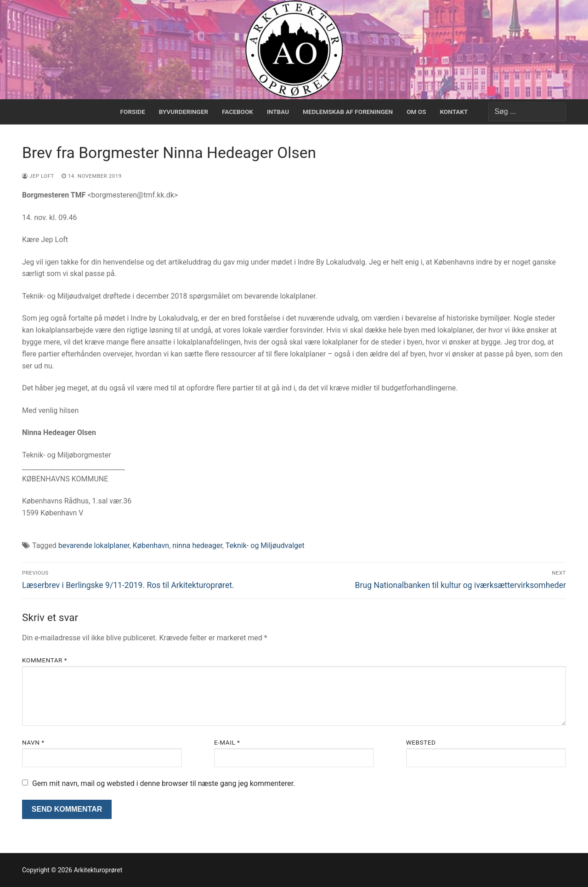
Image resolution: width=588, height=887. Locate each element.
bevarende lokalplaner (94, 545)
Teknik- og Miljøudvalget (265, 545)
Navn (33, 742)
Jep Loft (38, 176)
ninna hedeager (197, 545)
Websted (421, 742)
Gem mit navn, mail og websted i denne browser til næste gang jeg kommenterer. (164, 783)
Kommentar (45, 660)
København (151, 545)
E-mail (227, 742)
